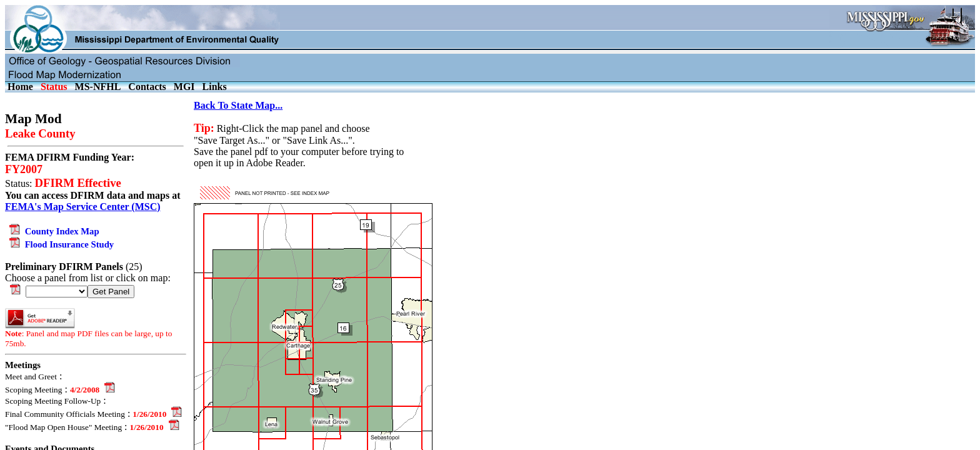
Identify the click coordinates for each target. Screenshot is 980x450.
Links (215, 87)
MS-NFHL (98, 87)
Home (20, 87)
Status (54, 87)
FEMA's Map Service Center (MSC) (83, 207)
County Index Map (52, 231)
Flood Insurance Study (59, 244)
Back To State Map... (238, 105)
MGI (184, 87)
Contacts (147, 87)
